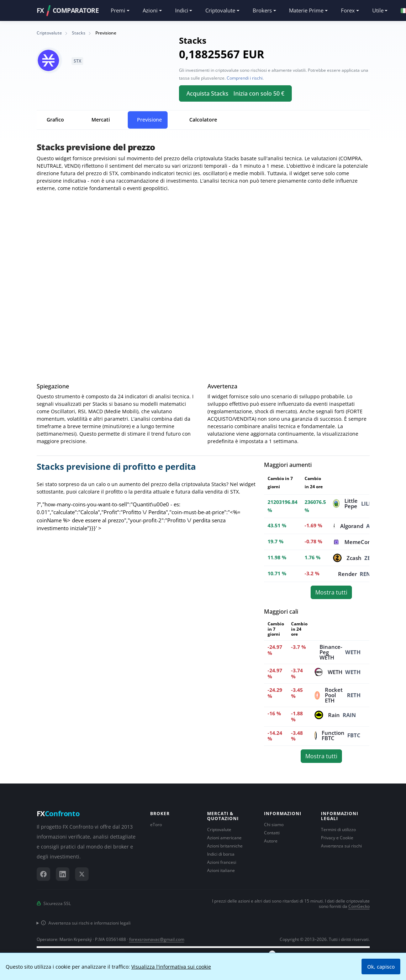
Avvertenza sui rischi (341, 846)
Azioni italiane (221, 870)
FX (58, 814)
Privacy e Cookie (337, 838)
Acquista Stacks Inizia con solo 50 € (235, 93)
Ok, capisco (381, 967)
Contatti (272, 833)
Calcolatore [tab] (203, 120)
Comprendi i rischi (245, 78)
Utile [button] (378, 10)
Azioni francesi (222, 862)
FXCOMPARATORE (68, 11)
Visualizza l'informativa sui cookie (171, 967)
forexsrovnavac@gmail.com (157, 939)
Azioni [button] (150, 10)
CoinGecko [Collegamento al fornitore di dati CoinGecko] (359, 906)
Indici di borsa (221, 854)
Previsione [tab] (149, 120)
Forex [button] (348, 10)
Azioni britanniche (225, 846)
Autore (271, 841)
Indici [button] (182, 10)
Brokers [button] (262, 10)
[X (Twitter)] (82, 874)
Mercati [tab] (101, 120)
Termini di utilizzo (338, 830)
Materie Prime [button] (306, 10)
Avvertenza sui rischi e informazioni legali (86, 923)
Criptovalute (219, 830)
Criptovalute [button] (220, 10)
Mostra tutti (331, 592)
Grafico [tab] (55, 120)
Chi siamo (274, 825)
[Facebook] (43, 874)
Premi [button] (118, 10)
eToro (156, 825)
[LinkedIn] (63, 874)
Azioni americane (224, 838)
